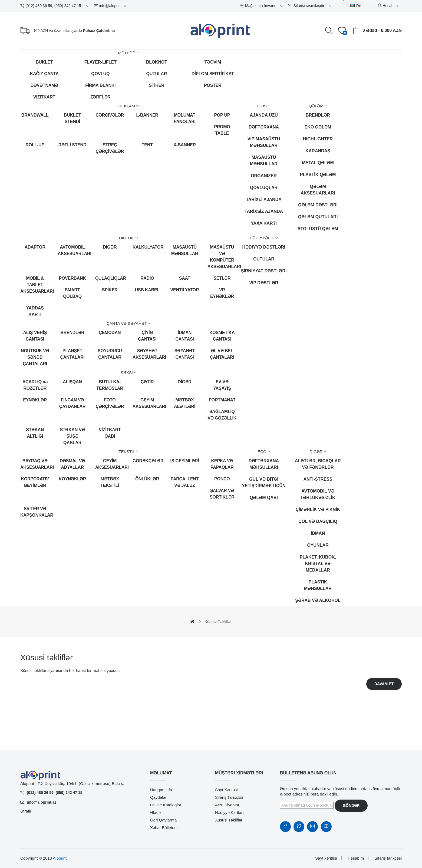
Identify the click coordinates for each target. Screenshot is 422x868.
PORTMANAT (222, 400)
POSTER (213, 85)
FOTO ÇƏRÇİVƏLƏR (110, 403)
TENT (147, 145)
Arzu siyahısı (227, 805)
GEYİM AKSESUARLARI (147, 403)
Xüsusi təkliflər (218, 621)
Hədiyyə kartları (229, 812)
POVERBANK (72, 278)
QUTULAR (157, 74)
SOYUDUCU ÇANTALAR (110, 354)
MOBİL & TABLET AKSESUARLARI (35, 285)
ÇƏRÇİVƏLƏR (110, 115)
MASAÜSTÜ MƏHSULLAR (185, 250)
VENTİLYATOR (185, 290)
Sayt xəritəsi (226, 790)
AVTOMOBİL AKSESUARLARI (72, 250)
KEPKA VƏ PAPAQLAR (222, 464)
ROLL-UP (35, 145)
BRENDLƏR (72, 333)
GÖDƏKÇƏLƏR (147, 461)
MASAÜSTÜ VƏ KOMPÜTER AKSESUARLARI (222, 257)
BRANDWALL (35, 115)
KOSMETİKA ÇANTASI (222, 336)
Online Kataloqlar (166, 805)
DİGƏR (110, 247)
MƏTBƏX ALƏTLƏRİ (185, 403)
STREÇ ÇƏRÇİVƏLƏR (110, 148)
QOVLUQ (100, 74)
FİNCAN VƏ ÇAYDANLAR (72, 403)
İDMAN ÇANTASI (184, 336)
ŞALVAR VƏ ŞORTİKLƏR (222, 494)
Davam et (384, 684)
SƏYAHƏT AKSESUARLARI (147, 354)
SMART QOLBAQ (72, 293)
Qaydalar (158, 797)
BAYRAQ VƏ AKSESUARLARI (35, 464)
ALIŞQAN (72, 382)
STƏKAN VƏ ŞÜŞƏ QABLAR (72, 436)
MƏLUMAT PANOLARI (184, 118)
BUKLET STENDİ (72, 118)
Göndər (351, 806)
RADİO (147, 278)
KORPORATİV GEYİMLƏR (35, 482)
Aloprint (60, 858)
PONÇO (222, 479)
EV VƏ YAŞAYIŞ (222, 385)
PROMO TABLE (222, 130)
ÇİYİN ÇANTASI (147, 336)
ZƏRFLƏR (100, 97)
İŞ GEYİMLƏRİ (185, 461)
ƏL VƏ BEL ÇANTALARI (222, 354)
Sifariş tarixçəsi (229, 797)
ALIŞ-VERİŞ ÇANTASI (35, 336)
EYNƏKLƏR (35, 400)
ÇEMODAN (110, 333)
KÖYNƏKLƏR (72, 479)
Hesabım (356, 858)
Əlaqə (155, 812)
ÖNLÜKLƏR (147, 479)
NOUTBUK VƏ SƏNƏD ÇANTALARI (35, 357)
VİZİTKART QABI (110, 433)
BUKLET (44, 62)
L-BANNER (147, 115)
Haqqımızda (161, 790)
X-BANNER (184, 145)
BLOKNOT (156, 62)
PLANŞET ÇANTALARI (72, 354)
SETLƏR (222, 278)
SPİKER (110, 290)
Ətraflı (26, 811)
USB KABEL (147, 290)
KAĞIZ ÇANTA (44, 74)
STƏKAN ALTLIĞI (35, 433)
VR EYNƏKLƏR (222, 293)
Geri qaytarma (163, 820)
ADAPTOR (35, 247)
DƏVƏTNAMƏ (44, 85)
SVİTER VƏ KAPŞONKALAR (35, 512)
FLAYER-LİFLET (100, 62)
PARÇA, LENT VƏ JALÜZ (185, 482)
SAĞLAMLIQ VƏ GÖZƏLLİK (222, 415)
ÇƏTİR (147, 382)
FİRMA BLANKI (100, 85)
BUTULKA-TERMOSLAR (110, 385)
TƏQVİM (213, 62)
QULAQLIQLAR (110, 278)
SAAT (185, 278)
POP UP (222, 115)
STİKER (156, 85)
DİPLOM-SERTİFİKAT (213, 74)
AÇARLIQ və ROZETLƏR (35, 385)
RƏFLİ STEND (72, 145)
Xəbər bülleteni (164, 828)
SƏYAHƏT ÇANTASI (185, 354)
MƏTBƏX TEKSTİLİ (110, 482)
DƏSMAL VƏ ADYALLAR (72, 464)
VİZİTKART (44, 97)
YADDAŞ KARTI (35, 311)
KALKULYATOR (147, 247)
